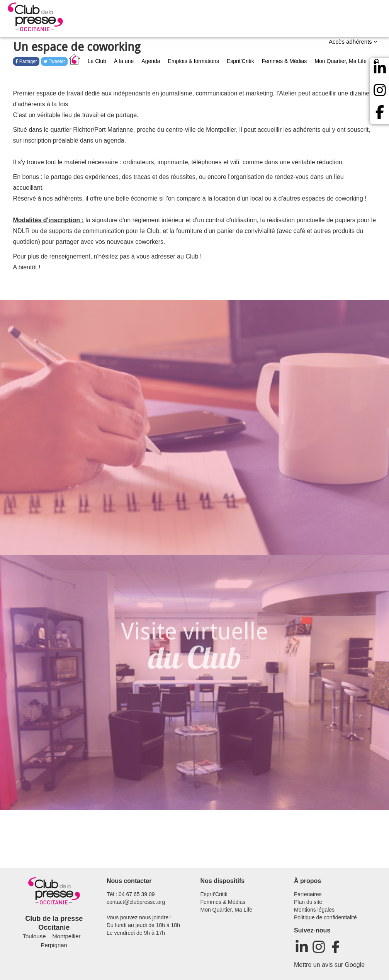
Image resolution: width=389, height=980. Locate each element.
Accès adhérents (353, 42)
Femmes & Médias (285, 61)
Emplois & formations (194, 61)
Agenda (151, 61)
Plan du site (308, 902)
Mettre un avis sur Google (329, 965)
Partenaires (308, 894)
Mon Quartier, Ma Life (341, 61)
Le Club (97, 61)
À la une (124, 61)
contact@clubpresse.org (136, 902)
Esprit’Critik (240, 61)
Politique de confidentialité (325, 917)
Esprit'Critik (214, 894)
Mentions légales (314, 910)
